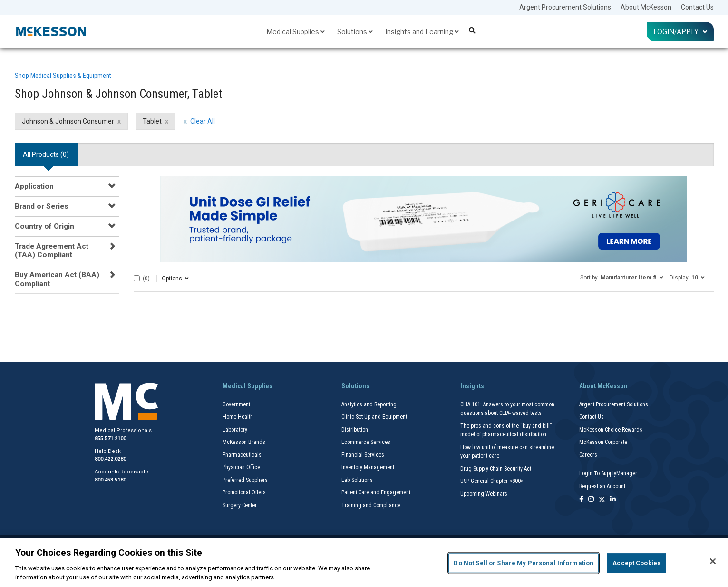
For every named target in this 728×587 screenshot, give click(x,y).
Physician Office (241, 467)
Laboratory (235, 430)
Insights (472, 386)
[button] (622, 277)
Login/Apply (680, 32)
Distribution (355, 430)
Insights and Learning (422, 32)
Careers (588, 455)
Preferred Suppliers (245, 480)
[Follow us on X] (602, 500)
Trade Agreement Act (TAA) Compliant (52, 250)
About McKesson (646, 7)
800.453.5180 (110, 480)
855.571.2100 (110, 438)
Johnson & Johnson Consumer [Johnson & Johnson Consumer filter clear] (68, 121)
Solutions (355, 32)
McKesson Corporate (603, 442)
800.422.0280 (110, 459)
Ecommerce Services (366, 442)
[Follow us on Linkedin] (613, 500)
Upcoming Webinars (484, 494)
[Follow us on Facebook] (581, 500)
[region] (364, 562)
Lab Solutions (357, 480)
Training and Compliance (371, 505)
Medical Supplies (296, 32)
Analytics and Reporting (369, 404)
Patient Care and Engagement (376, 492)
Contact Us (697, 7)
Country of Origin (44, 226)
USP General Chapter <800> (492, 481)
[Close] (713, 561)
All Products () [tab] (46, 154)
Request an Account (602, 486)
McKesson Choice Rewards (611, 430)
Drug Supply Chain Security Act (496, 469)
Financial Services (363, 455)
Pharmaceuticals (242, 455)
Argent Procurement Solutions (565, 7)
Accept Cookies (636, 563)
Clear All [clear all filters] (203, 121)
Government (236, 404)
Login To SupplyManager (608, 473)
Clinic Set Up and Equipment (374, 417)
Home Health (238, 417)
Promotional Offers (244, 492)
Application (34, 186)
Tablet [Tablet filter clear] (152, 121)
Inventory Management (368, 467)
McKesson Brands (244, 442)
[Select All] (137, 278)
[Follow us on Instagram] (591, 500)
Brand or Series (42, 206)
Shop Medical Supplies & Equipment (63, 76)
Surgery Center (240, 505)
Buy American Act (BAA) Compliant (57, 279)
